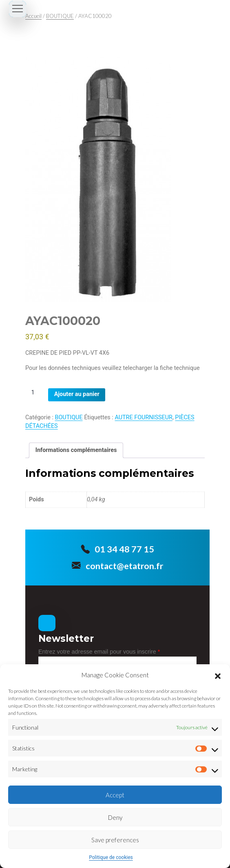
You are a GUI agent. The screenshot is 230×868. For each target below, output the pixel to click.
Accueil (33, 16)
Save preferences (115, 840)
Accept (115, 795)
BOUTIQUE (60, 16)
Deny (115, 817)
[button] (218, 675)
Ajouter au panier (77, 394)
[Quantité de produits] (36, 393)
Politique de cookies (111, 857)
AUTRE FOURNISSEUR (144, 417)
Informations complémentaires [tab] (76, 450)
